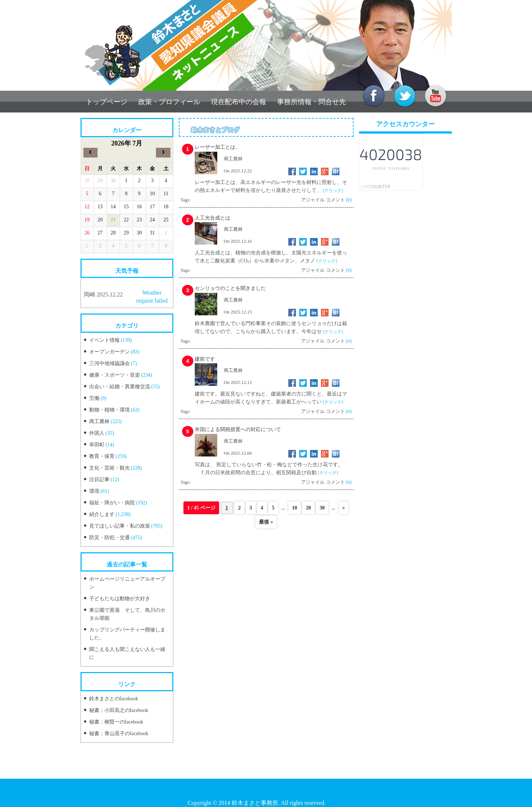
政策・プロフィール (169, 102)
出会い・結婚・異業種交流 (120, 387)
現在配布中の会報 (239, 102)
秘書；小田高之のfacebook (119, 710)
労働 (94, 398)
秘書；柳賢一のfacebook (116, 722)
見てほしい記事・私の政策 (120, 526)
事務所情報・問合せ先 (312, 102)
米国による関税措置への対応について (238, 429)
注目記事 (99, 480)
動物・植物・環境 (110, 410)
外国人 (97, 433)
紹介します (102, 514)
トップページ (107, 102)
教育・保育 (102, 456)
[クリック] (333, 191)
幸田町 (97, 445)
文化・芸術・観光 (110, 468)
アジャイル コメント (323, 200)
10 (294, 508)
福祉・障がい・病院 (112, 503)
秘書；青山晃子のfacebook (119, 734)
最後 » (266, 522)
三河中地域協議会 (110, 363)
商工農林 (99, 421)
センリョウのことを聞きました (230, 288)
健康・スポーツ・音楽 (115, 375)
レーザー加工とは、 (218, 147)
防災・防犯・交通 (110, 538)
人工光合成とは (213, 218)
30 (322, 508)
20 (308, 508)
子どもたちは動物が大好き (120, 599)
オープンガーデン (110, 352)
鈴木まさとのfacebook (114, 699)
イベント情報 (104, 340)
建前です (205, 359)
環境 (94, 491)
